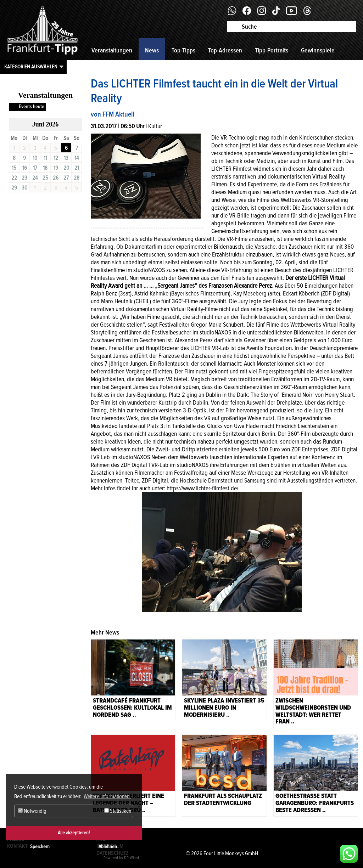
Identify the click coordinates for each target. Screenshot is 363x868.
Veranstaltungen (112, 50)
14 (77, 158)
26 (56, 178)
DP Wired (132, 858)
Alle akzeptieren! (74, 833)
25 (45, 178)
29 (14, 188)
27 (66, 178)
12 (56, 158)
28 (77, 178)
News (152, 50)
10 (35, 158)
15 (14, 168)
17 (35, 168)
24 (35, 178)
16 (25, 168)
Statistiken (118, 811)
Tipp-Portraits (272, 50)
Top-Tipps (183, 50)
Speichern (40, 847)
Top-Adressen (225, 50)
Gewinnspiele (318, 50)
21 (77, 168)
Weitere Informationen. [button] (107, 796)
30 (24, 188)
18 (45, 168)
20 (66, 168)
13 (66, 158)
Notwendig (32, 811)
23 (24, 178)
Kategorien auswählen (31, 67)
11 (45, 158)
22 (14, 178)
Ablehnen (108, 847)
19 (56, 168)
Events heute (32, 106)
